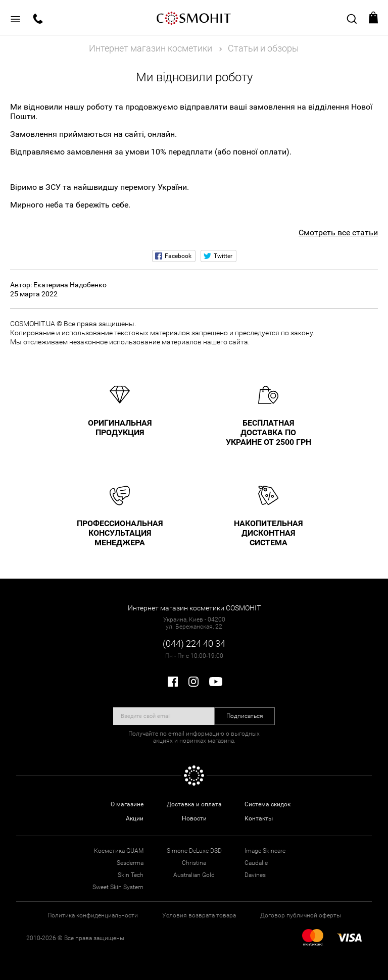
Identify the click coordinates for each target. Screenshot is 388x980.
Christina (194, 863)
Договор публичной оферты (301, 915)
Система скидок (268, 804)
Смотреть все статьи (338, 233)
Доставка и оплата (194, 804)
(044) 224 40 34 (194, 643)
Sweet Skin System (118, 887)
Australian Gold (194, 875)
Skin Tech (131, 875)
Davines (255, 875)
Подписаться (245, 716)
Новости (194, 818)
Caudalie (256, 863)
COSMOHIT (194, 18)
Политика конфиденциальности (93, 915)
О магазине (127, 804)
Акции (135, 818)
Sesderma (130, 863)
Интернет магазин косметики (151, 48)
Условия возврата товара (199, 915)
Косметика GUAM (119, 851)
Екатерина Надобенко (70, 285)
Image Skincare (265, 851)
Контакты (259, 818)
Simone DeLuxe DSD (194, 851)
